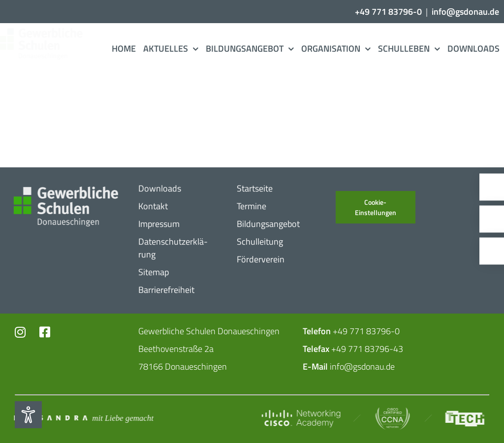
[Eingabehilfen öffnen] (28, 415)
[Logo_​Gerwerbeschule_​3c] (47, 32)
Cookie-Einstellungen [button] (376, 207)
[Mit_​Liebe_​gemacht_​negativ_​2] (82, 418)
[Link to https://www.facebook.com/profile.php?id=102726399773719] (45, 332)
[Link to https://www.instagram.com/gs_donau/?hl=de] (21, 332)
